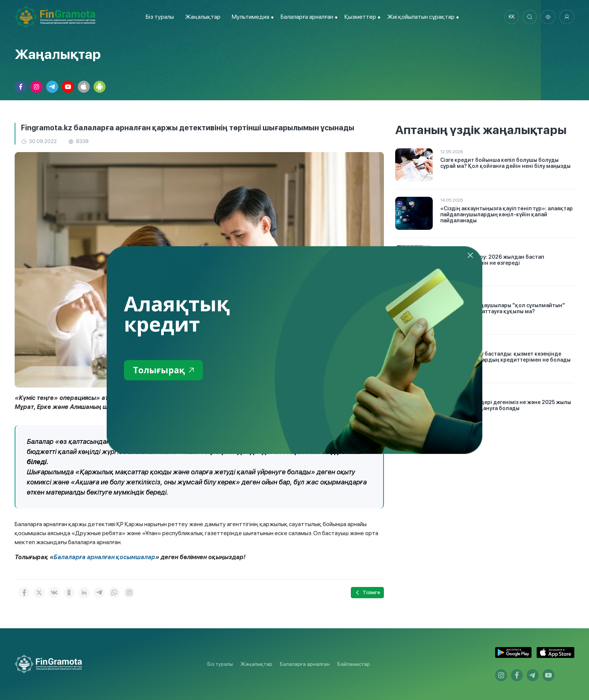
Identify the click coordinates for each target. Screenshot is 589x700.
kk (510, 17)
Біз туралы (159, 17)
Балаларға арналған (305, 664)
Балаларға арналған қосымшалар (105, 557)
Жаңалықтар (202, 17)
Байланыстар (354, 664)
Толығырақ (165, 370)
